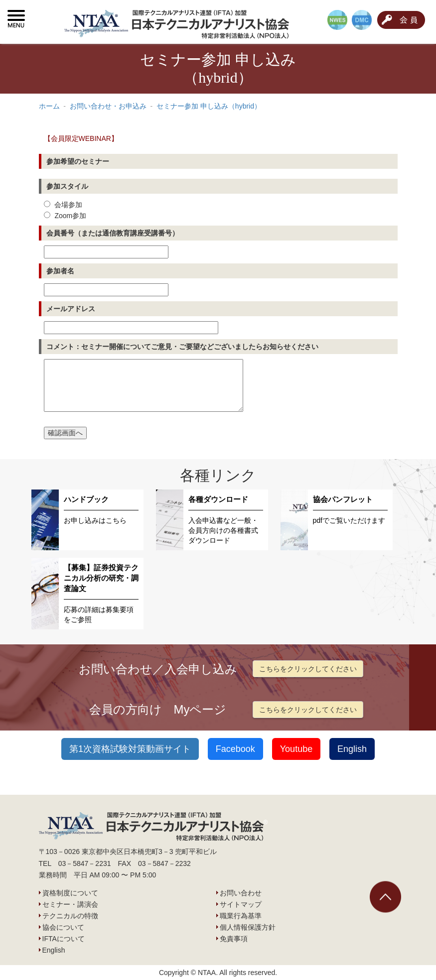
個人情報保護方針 (248, 927)
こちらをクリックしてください (308, 669)
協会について (63, 927)
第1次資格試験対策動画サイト (130, 749)
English (352, 749)
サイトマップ (241, 904)
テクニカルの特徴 (70, 916)
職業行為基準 (241, 916)
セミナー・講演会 (70, 904)
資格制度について (70, 893)
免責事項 (234, 939)
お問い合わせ (241, 893)
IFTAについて (64, 939)
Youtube (296, 749)
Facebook (235, 749)
